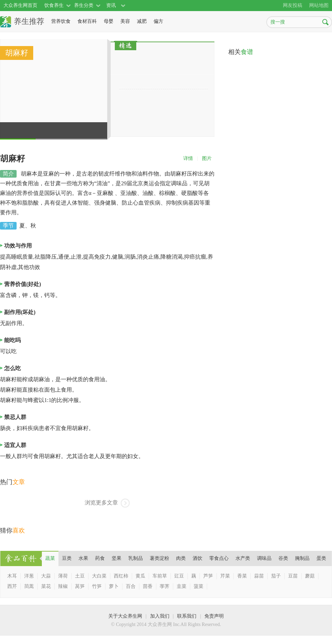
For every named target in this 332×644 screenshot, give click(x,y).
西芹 (12, 586)
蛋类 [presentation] (321, 558)
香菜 (242, 576)
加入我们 (160, 616)
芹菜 (225, 576)
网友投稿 (293, 5)
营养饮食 (61, 21)
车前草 (160, 576)
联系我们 (187, 616)
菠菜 (199, 586)
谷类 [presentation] (283, 558)
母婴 (109, 21)
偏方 (158, 21)
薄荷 (63, 576)
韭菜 (182, 586)
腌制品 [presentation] (302, 558)
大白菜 (99, 576)
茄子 (276, 576)
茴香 (148, 586)
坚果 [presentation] (117, 558)
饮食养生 (54, 5)
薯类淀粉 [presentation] (159, 558)
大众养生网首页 (20, 5)
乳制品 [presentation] (136, 558)
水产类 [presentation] (243, 558)
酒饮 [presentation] (197, 558)
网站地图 (319, 5)
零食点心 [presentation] (219, 558)
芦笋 (208, 576)
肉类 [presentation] (181, 558)
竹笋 (97, 586)
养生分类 (84, 5)
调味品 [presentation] (264, 558)
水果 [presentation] (83, 558)
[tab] (50, 558)
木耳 (12, 576)
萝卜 (114, 586)
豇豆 (179, 576)
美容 (125, 21)
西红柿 (121, 576)
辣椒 (63, 586)
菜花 (46, 586)
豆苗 (293, 576)
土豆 (80, 576)
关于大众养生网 (125, 616)
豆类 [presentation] (67, 558)
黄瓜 (140, 576)
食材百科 (87, 21)
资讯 (111, 5)
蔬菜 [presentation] (50, 558)
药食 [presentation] (100, 558)
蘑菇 (310, 576)
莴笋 (80, 586)
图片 (207, 158)
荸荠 (165, 586)
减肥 (142, 21)
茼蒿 (29, 586)
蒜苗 (259, 576)
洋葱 (29, 576)
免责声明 (214, 616)
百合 (131, 586)
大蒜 (46, 576)
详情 (188, 158)
